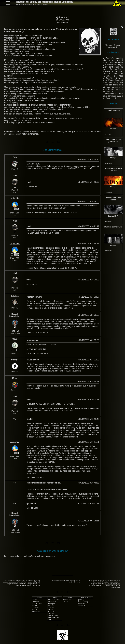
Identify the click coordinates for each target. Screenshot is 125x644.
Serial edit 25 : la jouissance (113, 140)
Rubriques (52, 604)
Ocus (15, 339)
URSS (65, 602)
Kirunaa (15, 296)
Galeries (35, 608)
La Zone (45, 2)
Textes (55, 597)
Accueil (39, 597)
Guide (34, 600)
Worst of (51, 612)
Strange (64, 22)
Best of (50, 610)
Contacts (36, 602)
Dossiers (51, 606)
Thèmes (109, 45)
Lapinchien (15, 198)
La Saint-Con (37, 604)
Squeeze (82, 606)
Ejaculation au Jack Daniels (113, 170)
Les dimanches (113, 110)
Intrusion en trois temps (113, 199)
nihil (15, 175)
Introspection (113, 47)
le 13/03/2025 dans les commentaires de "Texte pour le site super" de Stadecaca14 (105, 585)
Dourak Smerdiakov (15, 315)
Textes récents (69, 600)
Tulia (15, 157)
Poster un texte (53, 600)
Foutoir (35, 610)
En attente (52, 602)
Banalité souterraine (113, 227)
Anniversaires (53, 615)
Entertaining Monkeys (83, 603)
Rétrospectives (53, 617)
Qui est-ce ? (62, 17)
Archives (51, 613)
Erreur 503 (36, 612)
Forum (35, 606)
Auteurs (51, 619)
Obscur (117, 45)
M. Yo (117, 216)
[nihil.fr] (81, 600)
